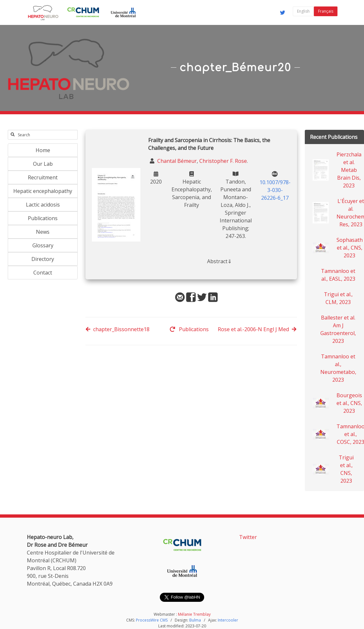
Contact (43, 273)
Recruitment (43, 177)
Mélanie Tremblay (194, 614)
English (303, 11)
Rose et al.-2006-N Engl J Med (257, 329)
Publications (43, 218)
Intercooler (228, 620)
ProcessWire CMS (152, 620)
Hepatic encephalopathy (43, 191)
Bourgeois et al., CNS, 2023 (349, 403)
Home (43, 150)
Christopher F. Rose (223, 161)
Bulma (195, 620)
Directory (43, 259)
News (43, 232)
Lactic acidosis (43, 205)
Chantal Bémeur (176, 161)
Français (326, 11)
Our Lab (43, 164)
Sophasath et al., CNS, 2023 (350, 248)
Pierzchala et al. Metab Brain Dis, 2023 (349, 170)
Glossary (43, 245)
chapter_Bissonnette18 (117, 329)
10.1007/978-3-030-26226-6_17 (275, 190)
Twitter (248, 537)
